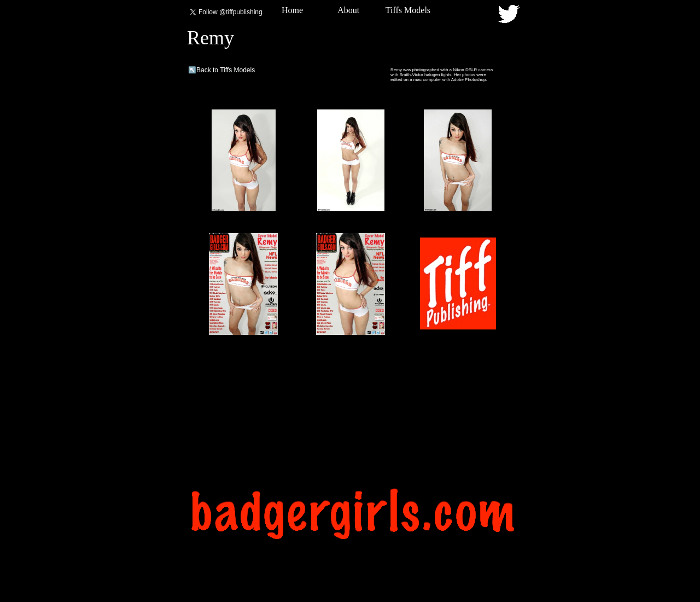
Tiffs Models (408, 10)
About (348, 10)
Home (292, 10)
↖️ (192, 70)
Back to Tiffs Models (226, 70)
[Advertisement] (351, 448)
